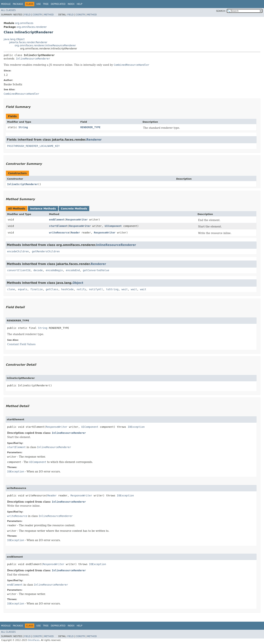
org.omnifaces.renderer (32, 27)
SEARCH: (221, 11)
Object (78, 283)
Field (27, 15)
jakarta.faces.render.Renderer (28, 42)
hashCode (67, 289)
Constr (37, 15)
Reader (75, 233)
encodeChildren (18, 251)
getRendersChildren (46, 251)
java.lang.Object (14, 39)
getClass (52, 289)
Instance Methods (43, 209)
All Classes (8, 10)
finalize (36, 289)
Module (6, 4)
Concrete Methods (74, 209)
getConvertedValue (96, 270)
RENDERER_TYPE (90, 127)
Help (79, 4)
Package (18, 4)
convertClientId (19, 270)
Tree (46, 4)
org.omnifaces (24, 23)
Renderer (94, 140)
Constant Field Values (21, 344)
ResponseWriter (77, 220)
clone (11, 289)
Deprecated (58, 4)
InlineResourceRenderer (33, 59)
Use (38, 4)
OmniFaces (34, 640)
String (23, 127)
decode (38, 270)
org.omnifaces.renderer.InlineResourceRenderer (45, 45)
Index (71, 4)
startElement (58, 226)
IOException (136, 427)
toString (112, 289)
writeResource (59, 233)
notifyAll (96, 289)
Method (49, 15)
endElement (57, 220)
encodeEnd (73, 270)
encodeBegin (54, 270)
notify (81, 289)
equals (23, 289)
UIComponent (113, 226)
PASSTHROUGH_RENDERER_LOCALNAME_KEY (33, 146)
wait (125, 289)
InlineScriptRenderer (23, 184)
